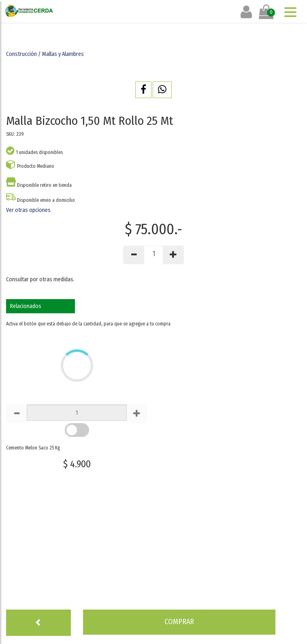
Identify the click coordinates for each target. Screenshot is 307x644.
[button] (143, 90)
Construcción (21, 54)
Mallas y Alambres (63, 54)
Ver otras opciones (28, 210)
